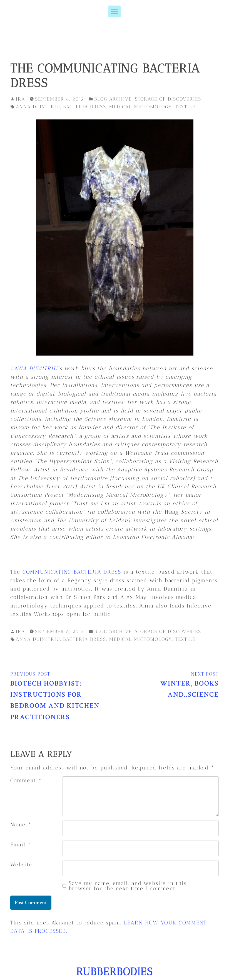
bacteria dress (85, 107)
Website (21, 865)
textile (185, 107)
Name (21, 825)
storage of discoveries (168, 99)
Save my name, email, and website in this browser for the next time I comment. (128, 886)
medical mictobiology (141, 107)
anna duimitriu (38, 107)
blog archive (113, 99)
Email (21, 845)
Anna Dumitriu (34, 368)
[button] (114, 11)
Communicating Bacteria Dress (72, 572)
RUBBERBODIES (114, 972)
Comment (26, 780)
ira (20, 99)
